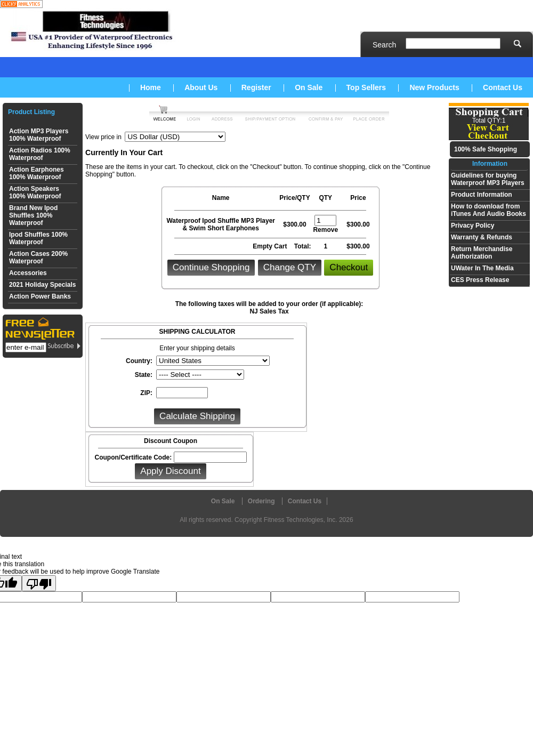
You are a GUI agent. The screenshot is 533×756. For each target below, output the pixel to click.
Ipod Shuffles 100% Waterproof (38, 238)
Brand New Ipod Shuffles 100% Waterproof (33, 215)
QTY (325, 198)
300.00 (297, 224)
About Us (201, 87)
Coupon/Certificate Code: (133, 457)
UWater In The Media (482, 268)
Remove (325, 230)
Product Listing (31, 112)
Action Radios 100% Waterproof (40, 154)
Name (221, 198)
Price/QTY (294, 198)
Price (358, 198)
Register (256, 87)
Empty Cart (270, 246)
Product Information (482, 195)
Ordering (261, 501)
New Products (434, 87)
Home (151, 87)
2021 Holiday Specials (42, 285)
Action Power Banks (40, 296)
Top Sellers (366, 87)
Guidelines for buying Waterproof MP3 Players (488, 179)
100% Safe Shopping (486, 149)
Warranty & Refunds (482, 237)
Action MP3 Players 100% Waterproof (39, 135)
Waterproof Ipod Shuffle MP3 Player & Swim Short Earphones (221, 224)
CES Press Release (480, 280)
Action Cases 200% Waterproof (38, 258)
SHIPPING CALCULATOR (197, 332)
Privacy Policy (473, 226)
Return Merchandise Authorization (482, 253)
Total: (303, 246)
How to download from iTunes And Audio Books (488, 210)
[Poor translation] (39, 583)
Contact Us (503, 87)
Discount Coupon (171, 441)
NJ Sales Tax (269, 311)
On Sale (309, 87)
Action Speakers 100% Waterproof (35, 192)
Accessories (28, 273)
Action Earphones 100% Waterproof (37, 173)
